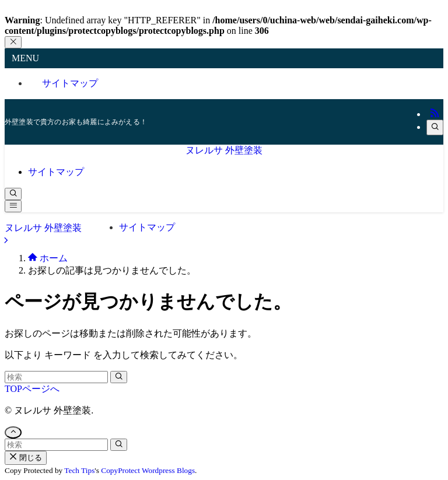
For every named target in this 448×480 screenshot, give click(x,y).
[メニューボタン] (13, 206)
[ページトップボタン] (13, 432)
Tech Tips (79, 470)
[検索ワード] (56, 377)
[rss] (435, 114)
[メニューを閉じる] (13, 42)
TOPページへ (32, 389)
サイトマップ (70, 83)
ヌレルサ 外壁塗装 (224, 150)
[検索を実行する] (119, 377)
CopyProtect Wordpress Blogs (148, 470)
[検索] (435, 127)
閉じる (26, 458)
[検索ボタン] (13, 194)
